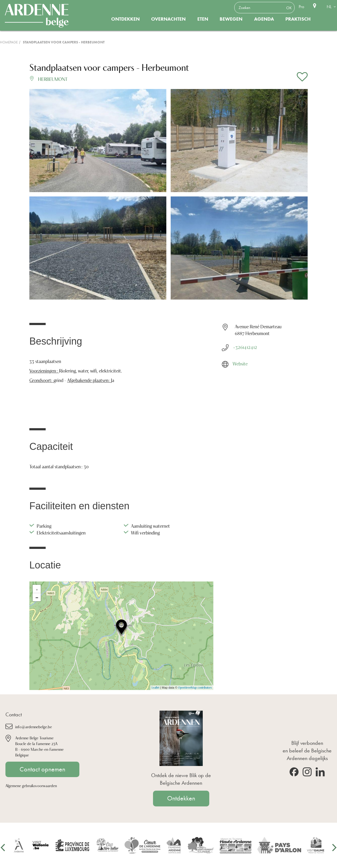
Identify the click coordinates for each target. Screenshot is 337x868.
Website (240, 363)
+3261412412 (245, 347)
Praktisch (298, 19)
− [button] (37, 597)
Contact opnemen (42, 769)
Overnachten (168, 19)
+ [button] (37, 589)
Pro (301, 7)
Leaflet (155, 687)
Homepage (9, 42)
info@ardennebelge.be (34, 726)
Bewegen (231, 19)
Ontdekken (125, 19)
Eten (203, 19)
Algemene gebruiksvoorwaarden (31, 785)
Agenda (264, 19)
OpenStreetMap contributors (195, 687)
